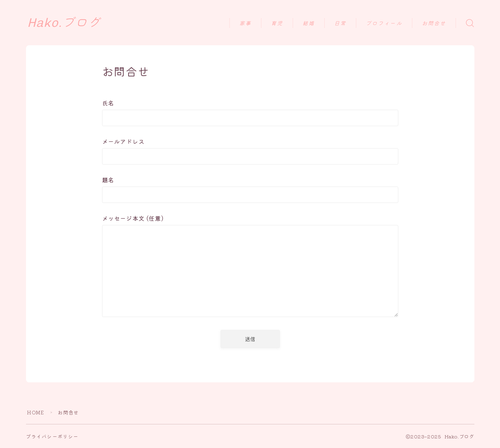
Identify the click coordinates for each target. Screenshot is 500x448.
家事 (245, 23)
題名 (250, 189)
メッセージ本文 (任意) (250, 267)
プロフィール (384, 23)
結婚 (309, 23)
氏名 (250, 112)
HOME (36, 412)
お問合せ (434, 23)
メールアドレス (250, 151)
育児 (277, 23)
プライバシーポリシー (52, 436)
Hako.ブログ (64, 23)
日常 (340, 23)
